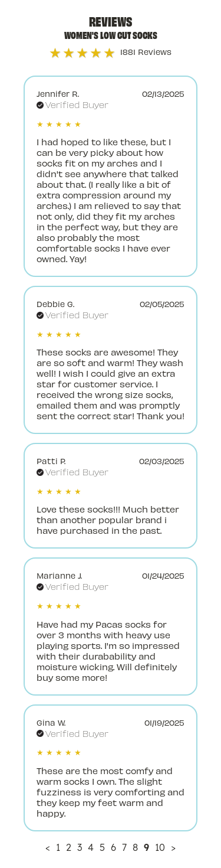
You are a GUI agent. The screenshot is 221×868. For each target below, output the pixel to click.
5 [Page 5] (102, 847)
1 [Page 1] (58, 847)
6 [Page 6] (113, 847)
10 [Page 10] (160, 847)
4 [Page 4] (91, 847)
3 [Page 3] (80, 847)
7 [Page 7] (124, 847)
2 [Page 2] (69, 847)
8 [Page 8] (135, 847)
